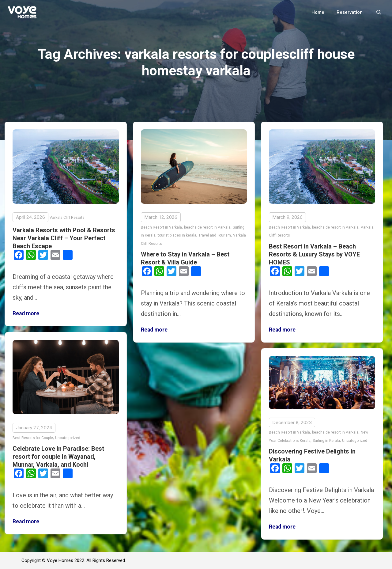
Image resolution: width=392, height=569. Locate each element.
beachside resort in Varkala (207, 227)
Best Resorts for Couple (33, 438)
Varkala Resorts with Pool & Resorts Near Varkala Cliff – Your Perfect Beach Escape (64, 238)
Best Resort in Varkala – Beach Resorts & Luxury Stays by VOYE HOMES (314, 254)
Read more (26, 313)
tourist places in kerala (177, 235)
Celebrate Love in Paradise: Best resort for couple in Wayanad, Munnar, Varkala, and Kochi (58, 457)
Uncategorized (68, 438)
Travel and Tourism (215, 235)
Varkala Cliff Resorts (67, 218)
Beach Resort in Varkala (161, 227)
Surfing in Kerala (326, 441)
